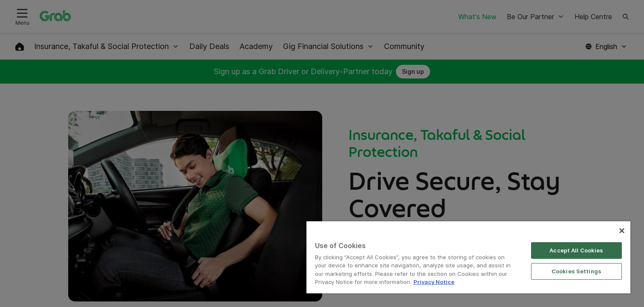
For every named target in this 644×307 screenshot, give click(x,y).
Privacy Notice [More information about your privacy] (434, 282)
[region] (468, 257)
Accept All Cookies (576, 250)
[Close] (622, 231)
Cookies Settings (576, 271)
